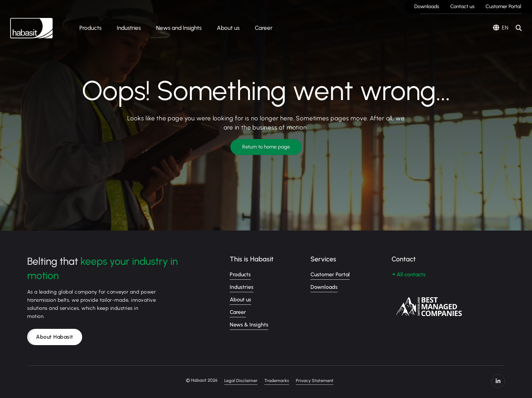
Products (90, 28)
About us (228, 28)
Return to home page (266, 147)
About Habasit (55, 337)
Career (264, 28)
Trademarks (277, 381)
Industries (129, 28)
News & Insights (249, 325)
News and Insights (179, 28)
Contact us (462, 6)
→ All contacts (408, 274)
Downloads (427, 6)
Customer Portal (503, 6)
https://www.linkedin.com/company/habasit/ (498, 381)
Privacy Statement (315, 381)
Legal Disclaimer (241, 381)
